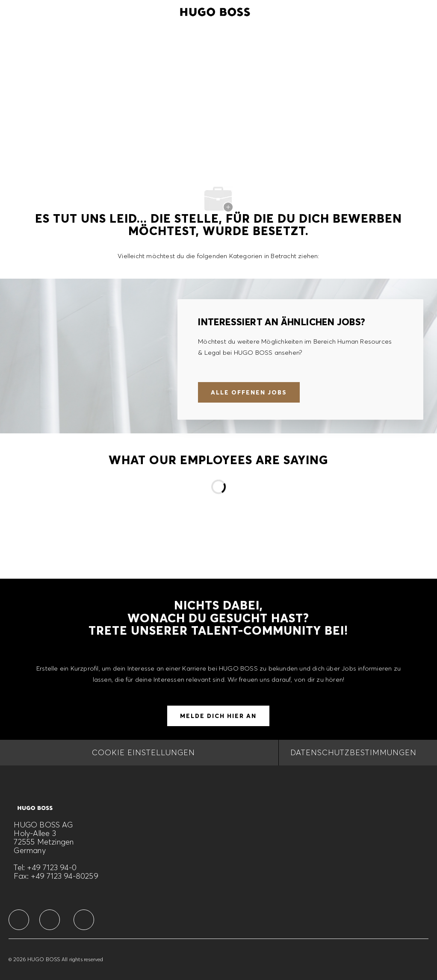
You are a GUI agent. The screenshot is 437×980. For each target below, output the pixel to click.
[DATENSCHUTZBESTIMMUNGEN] (353, 753)
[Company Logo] (215, 11)
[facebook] (19, 920)
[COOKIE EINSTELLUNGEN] (143, 753)
